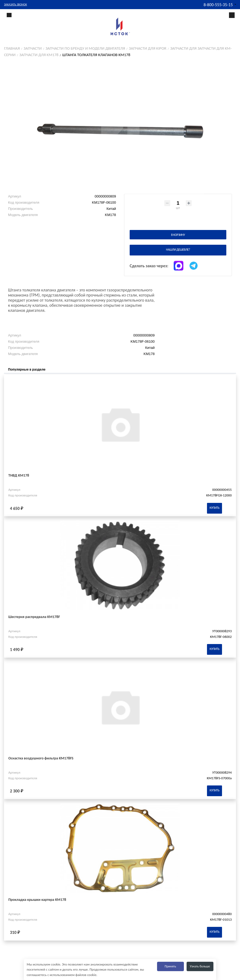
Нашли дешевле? (178, 250)
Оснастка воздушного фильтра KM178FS (41, 758)
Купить (215, 508)
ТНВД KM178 (19, 475)
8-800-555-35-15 (218, 5)
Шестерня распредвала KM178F (34, 617)
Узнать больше (200, 966)
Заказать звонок (15, 4)
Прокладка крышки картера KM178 (37, 900)
